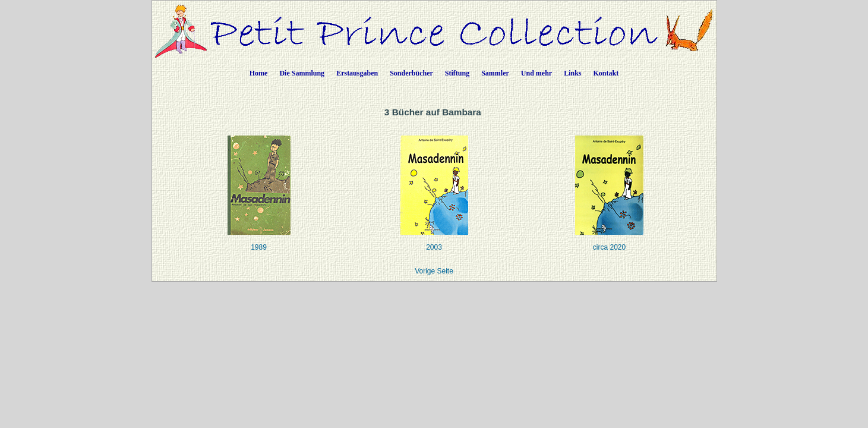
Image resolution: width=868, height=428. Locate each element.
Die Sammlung (302, 73)
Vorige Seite (434, 271)
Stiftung (457, 73)
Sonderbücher (411, 73)
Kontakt (606, 73)
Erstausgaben (357, 73)
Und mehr (536, 73)
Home (259, 73)
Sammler (495, 73)
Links (572, 73)
